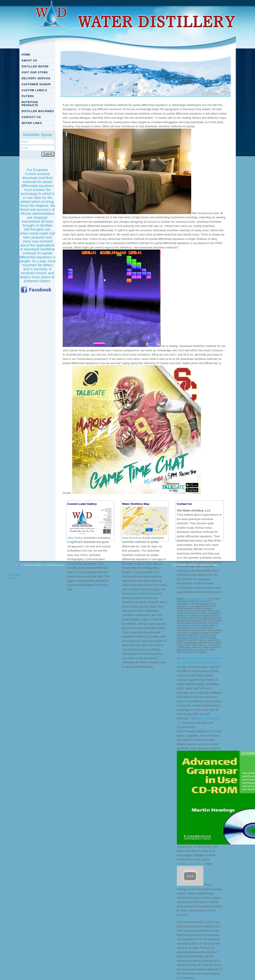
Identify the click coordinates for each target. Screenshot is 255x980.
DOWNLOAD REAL (189, 864)
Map (215, 565)
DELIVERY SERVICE (36, 78)
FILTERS (28, 96)
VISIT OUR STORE (35, 72)
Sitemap (14, 575)
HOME (26, 55)
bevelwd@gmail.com (196, 599)
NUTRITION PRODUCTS (30, 104)
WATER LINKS (32, 123)
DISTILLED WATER (35, 67)
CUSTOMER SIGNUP (36, 84)
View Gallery (75, 538)
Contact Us (205, 565)
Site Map (193, 565)
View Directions (132, 538)
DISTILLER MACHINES (38, 111)
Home (13, 578)
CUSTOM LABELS (34, 90)
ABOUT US (29, 61)
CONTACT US (31, 117)
